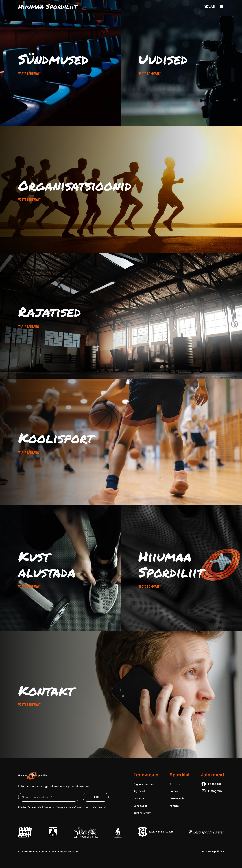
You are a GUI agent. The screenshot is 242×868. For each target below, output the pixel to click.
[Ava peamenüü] (222, 6)
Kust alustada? (142, 813)
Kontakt (46, 690)
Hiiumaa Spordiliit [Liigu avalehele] (48, 6)
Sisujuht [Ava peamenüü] (211, 6)
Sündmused (53, 59)
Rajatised (50, 312)
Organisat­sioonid (75, 185)
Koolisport (56, 438)
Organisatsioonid (144, 784)
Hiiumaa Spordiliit (171, 564)
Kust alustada (47, 564)
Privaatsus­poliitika (213, 851)
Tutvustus (175, 784)
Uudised (163, 59)
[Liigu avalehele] (33, 776)
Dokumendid (177, 798)
